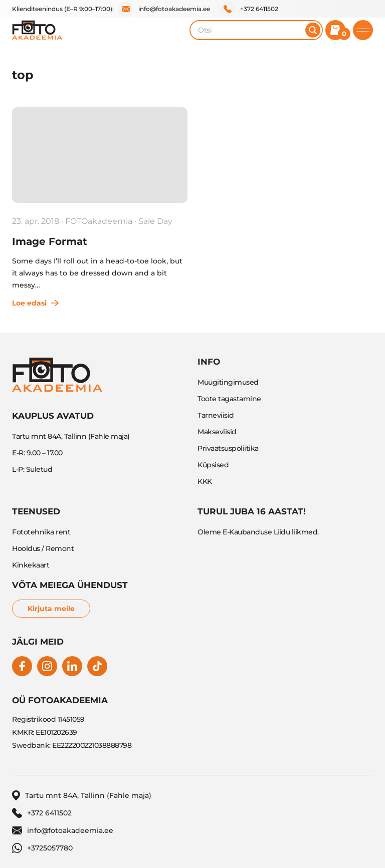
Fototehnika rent (41, 532)
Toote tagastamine (229, 399)
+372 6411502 (249, 9)
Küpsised (213, 465)
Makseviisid (217, 432)
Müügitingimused (228, 382)
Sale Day (155, 221)
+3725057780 (42, 848)
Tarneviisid (216, 415)
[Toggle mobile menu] (363, 30)
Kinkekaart (31, 565)
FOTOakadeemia (99, 221)
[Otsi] (313, 30)
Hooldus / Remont (43, 548)
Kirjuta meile (51, 609)
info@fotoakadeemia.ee (164, 9)
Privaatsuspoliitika (228, 448)
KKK (205, 481)
